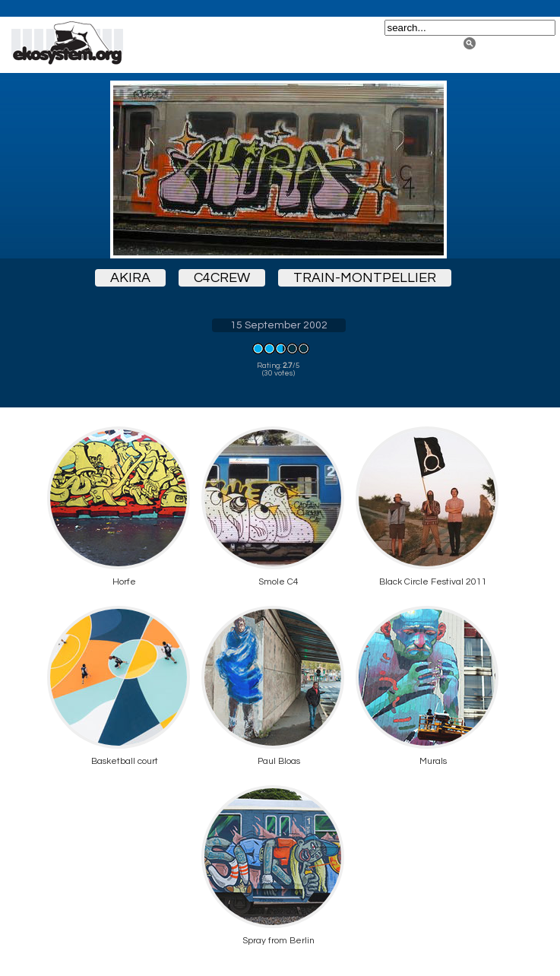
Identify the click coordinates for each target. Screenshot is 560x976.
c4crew (222, 278)
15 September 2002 (279, 325)
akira (130, 278)
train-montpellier (365, 278)
